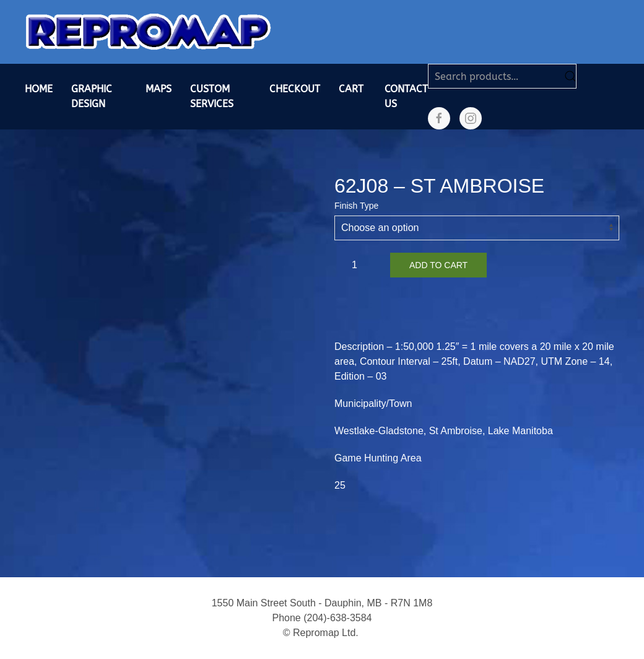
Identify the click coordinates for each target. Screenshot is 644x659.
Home (39, 89)
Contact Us (406, 96)
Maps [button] (159, 89)
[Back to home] (149, 32)
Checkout (295, 89)
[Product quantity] (359, 265)
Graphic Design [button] (92, 96)
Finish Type (356, 206)
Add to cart (438, 265)
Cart (351, 89)
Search (570, 76)
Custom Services (212, 96)
